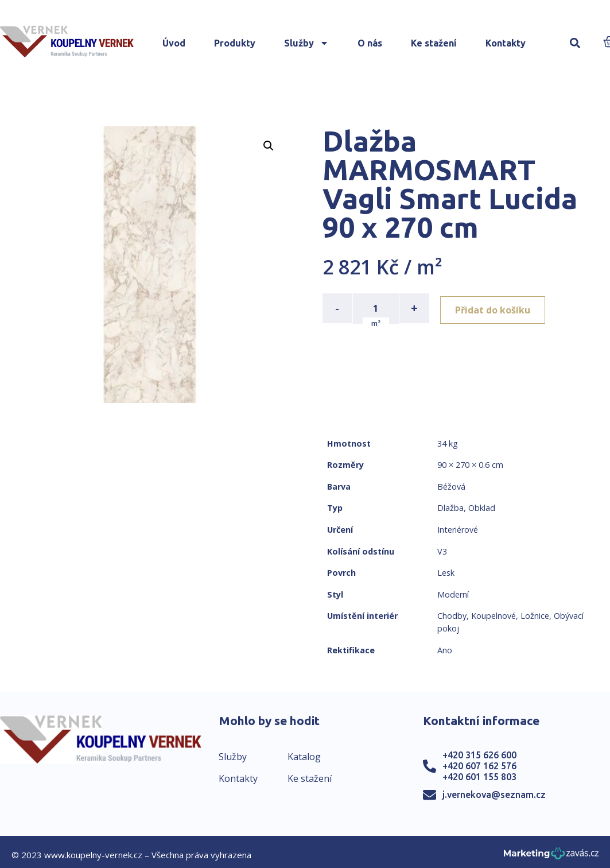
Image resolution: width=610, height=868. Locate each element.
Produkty (235, 43)
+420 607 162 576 (479, 766)
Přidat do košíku (496, 308)
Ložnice (535, 616)
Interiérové (458, 530)
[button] (575, 43)
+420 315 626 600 (479, 755)
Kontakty (506, 43)
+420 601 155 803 (479, 777)
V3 (442, 551)
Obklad (482, 508)
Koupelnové (494, 616)
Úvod (174, 43)
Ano (445, 650)
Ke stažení (434, 43)
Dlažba (450, 508)
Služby (306, 43)
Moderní (453, 594)
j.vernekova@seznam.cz (494, 795)
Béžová (451, 487)
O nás (370, 43)
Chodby (452, 616)
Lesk (446, 573)
